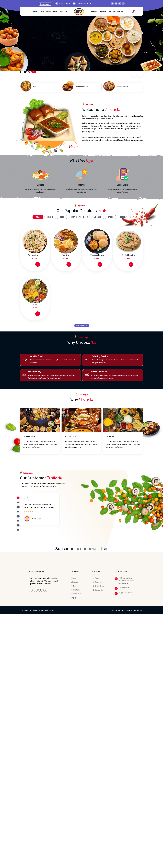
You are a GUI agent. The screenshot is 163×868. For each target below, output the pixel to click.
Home (35, 12)
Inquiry (112, 12)
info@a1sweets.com (84, 3)
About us (63, 12)
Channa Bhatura (81, 87)
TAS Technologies (137, 782)
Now (70, 146)
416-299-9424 (65, 3)
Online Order (45, 12)
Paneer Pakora (122, 87)
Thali (35, 87)
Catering (103, 12)
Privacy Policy (76, 765)
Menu (55, 12)
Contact (121, 12)
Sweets (94, 12)
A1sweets (37, 782)
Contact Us (99, 419)
